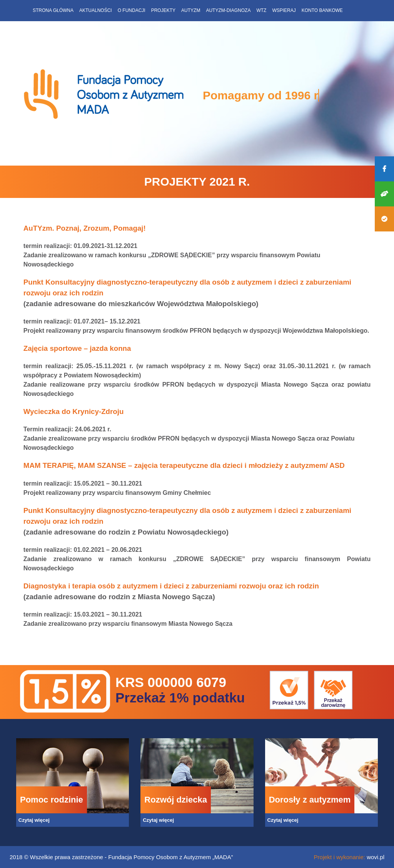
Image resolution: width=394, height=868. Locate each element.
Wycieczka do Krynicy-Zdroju (75, 411)
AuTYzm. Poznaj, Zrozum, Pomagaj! (85, 228)
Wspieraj (284, 10)
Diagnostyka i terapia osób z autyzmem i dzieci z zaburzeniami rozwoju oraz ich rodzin (171, 586)
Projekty (163, 10)
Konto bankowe (322, 10)
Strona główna (53, 10)
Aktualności (96, 10)
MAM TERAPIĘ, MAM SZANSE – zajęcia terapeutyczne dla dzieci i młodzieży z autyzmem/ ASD (184, 465)
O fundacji (132, 10)
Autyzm (191, 10)
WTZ (261, 10)
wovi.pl (376, 857)
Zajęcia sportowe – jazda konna (77, 348)
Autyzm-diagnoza (228, 10)
